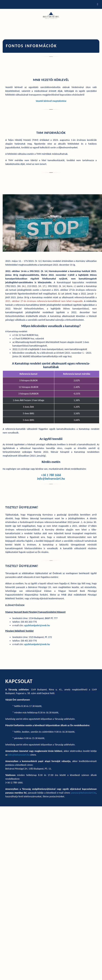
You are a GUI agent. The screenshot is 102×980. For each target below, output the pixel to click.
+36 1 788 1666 (51, 475)
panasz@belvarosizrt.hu (84, 793)
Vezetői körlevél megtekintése (51, 101)
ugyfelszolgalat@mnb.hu (37, 625)
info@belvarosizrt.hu (51, 479)
